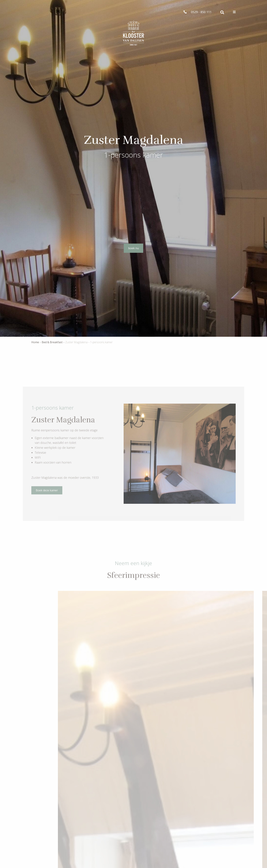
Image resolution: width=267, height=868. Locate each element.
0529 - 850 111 (198, 12)
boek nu (133, 248)
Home (35, 342)
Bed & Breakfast (52, 342)
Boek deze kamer (47, 493)
